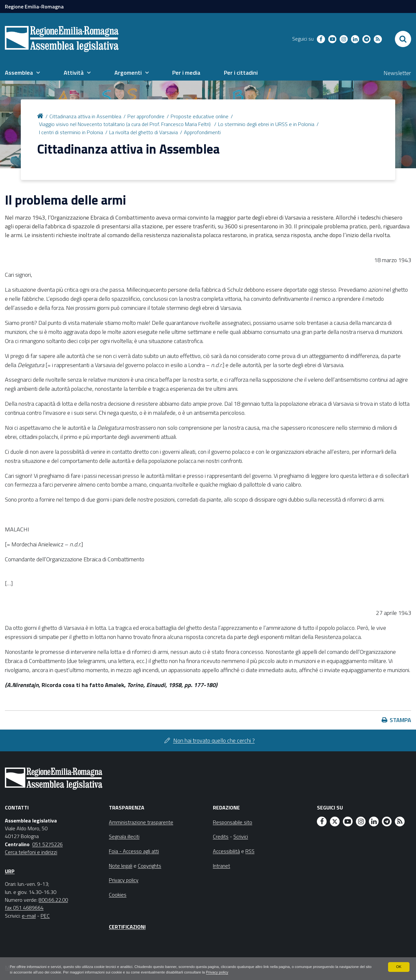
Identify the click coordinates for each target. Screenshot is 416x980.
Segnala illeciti (124, 836)
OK (399, 966)
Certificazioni (127, 927)
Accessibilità (226, 851)
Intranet (221, 866)
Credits (221, 836)
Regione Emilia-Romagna (34, 6)
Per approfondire (146, 116)
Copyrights (149, 866)
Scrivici (241, 836)
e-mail (29, 916)
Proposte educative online (200, 116)
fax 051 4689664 (24, 908)
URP (10, 871)
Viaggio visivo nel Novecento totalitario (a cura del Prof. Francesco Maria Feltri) (125, 124)
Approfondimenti (202, 132)
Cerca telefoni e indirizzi (31, 852)
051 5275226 (47, 844)
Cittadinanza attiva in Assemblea (85, 116)
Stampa (400, 720)
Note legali (121, 866)
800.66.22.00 (53, 900)
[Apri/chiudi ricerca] (403, 39)
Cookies (118, 895)
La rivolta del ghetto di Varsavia (143, 132)
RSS (250, 851)
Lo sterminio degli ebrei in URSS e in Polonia (266, 124)
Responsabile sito (233, 822)
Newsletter (397, 73)
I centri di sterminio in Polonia (71, 132)
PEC (45, 916)
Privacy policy (266, 972)
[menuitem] (22, 73)
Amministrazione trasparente (141, 822)
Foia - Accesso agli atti (134, 851)
